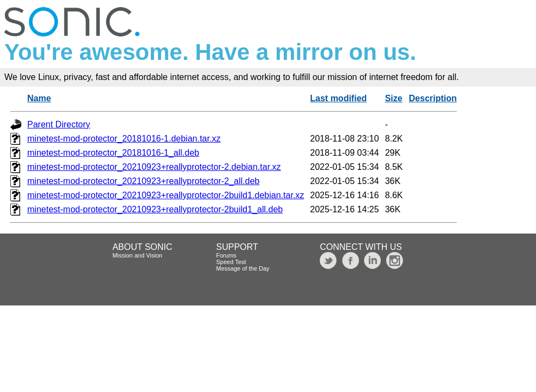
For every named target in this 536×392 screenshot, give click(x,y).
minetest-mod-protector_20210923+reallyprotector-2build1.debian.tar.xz (166, 195)
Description (433, 98)
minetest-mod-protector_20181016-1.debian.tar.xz (124, 139)
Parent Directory (59, 124)
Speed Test (231, 262)
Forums (226, 255)
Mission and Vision (137, 255)
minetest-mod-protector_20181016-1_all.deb (113, 153)
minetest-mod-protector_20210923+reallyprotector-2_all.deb (143, 181)
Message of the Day (243, 268)
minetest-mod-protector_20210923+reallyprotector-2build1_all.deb (155, 209)
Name (39, 98)
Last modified (338, 98)
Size (394, 98)
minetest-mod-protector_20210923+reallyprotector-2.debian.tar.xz (154, 167)
